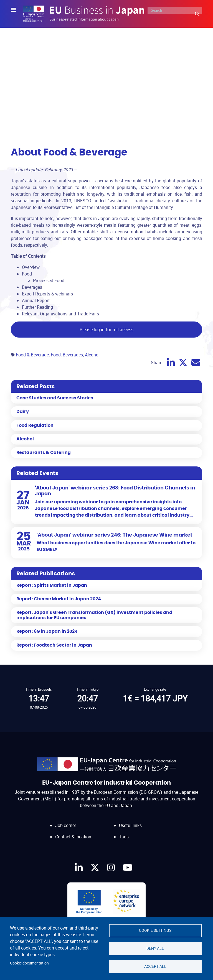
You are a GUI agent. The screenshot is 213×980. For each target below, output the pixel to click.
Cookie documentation (29, 963)
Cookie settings (155, 930)
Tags (124, 837)
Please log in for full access (106, 330)
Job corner (66, 825)
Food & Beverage (32, 355)
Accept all (155, 966)
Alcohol (92, 355)
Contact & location (73, 837)
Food (56, 355)
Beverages (73, 355)
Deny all (155, 948)
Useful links (130, 825)
